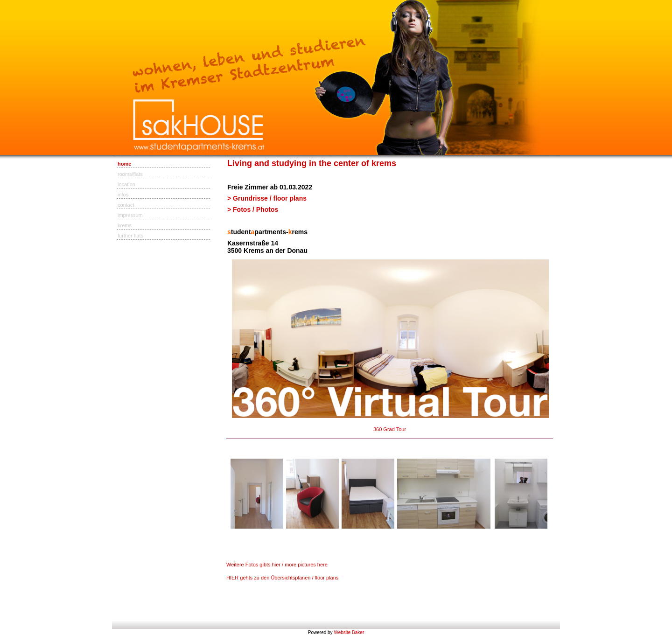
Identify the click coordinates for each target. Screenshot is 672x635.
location (126, 184)
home (124, 164)
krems (125, 225)
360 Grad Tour (390, 429)
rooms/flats (130, 174)
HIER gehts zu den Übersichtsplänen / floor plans (282, 578)
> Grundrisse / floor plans (267, 198)
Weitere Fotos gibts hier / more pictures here (277, 565)
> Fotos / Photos (254, 209)
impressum (130, 215)
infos (123, 195)
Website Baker (349, 632)
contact (126, 205)
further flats (130, 236)
